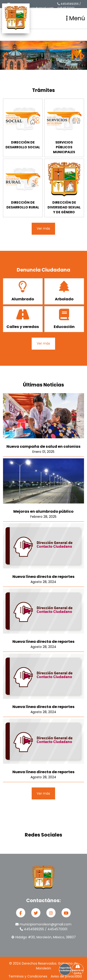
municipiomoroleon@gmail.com (31, 6)
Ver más (43, 228)
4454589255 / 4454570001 (69, 6)
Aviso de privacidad (66, 976)
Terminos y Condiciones (28, 976)
